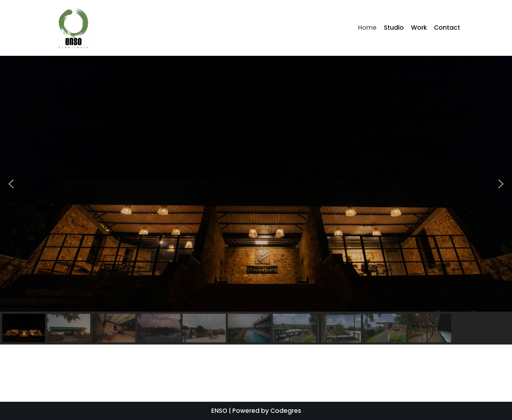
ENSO (219, 411)
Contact (447, 28)
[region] (256, 200)
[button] (11, 184)
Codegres (286, 411)
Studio (394, 28)
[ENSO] (73, 28)
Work (419, 28)
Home (367, 28)
